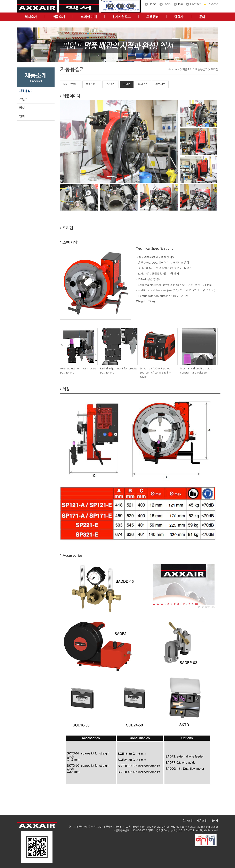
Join (180, 4)
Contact (195, 4)
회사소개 (31, 17)
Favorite (213, 4)
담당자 (179, 17)
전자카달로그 (122, 17)
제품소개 (59, 17)
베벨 (22, 108)
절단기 (23, 99)
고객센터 (153, 17)
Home (153, 4)
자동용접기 (26, 91)
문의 (202, 17)
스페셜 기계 (89, 17)
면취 (22, 116)
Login (167, 4)
